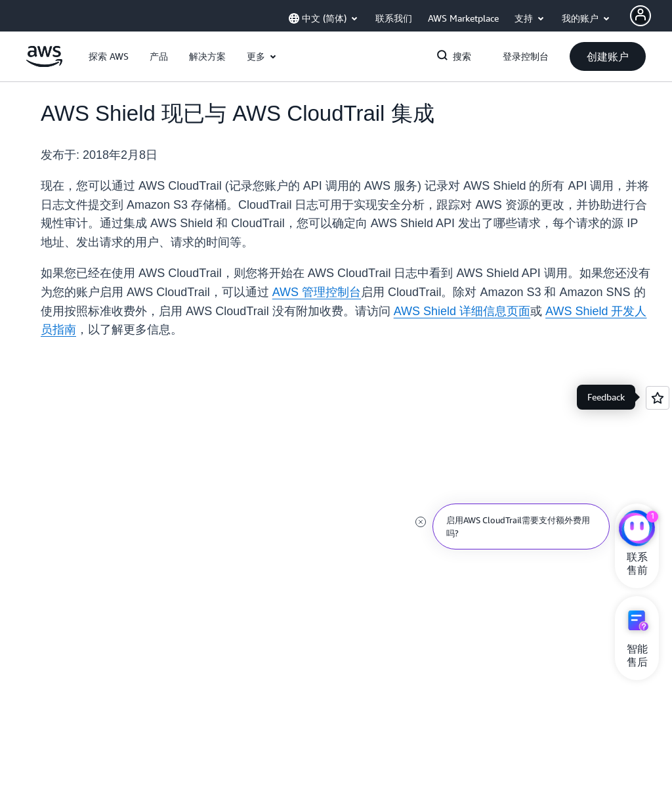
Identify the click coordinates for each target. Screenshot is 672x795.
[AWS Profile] (640, 16)
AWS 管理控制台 (317, 292)
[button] (109, 56)
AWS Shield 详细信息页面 (462, 311)
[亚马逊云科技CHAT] (637, 530)
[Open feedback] (658, 398)
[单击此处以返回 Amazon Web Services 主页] (44, 64)
